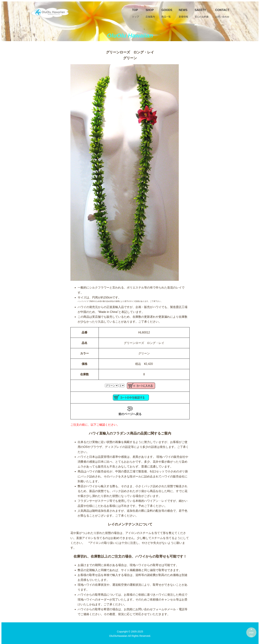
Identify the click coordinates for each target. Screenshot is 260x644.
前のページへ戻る (130, 411)
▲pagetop (251, 632)
